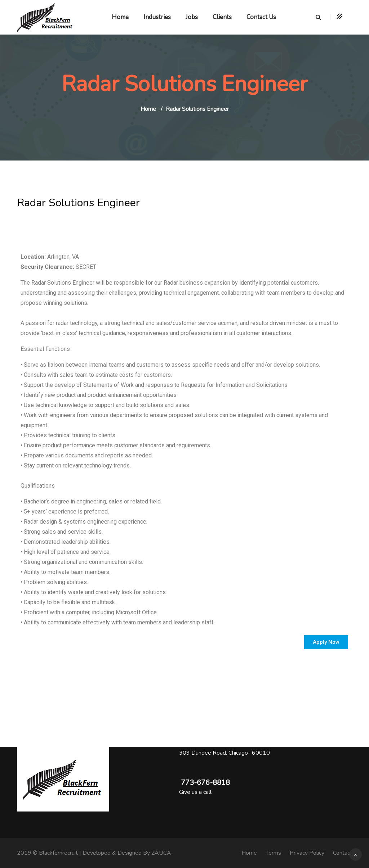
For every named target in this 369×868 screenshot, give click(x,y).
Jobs (192, 17)
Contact (343, 853)
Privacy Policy (307, 853)
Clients (222, 17)
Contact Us (261, 17)
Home (120, 17)
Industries (157, 17)
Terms (273, 853)
